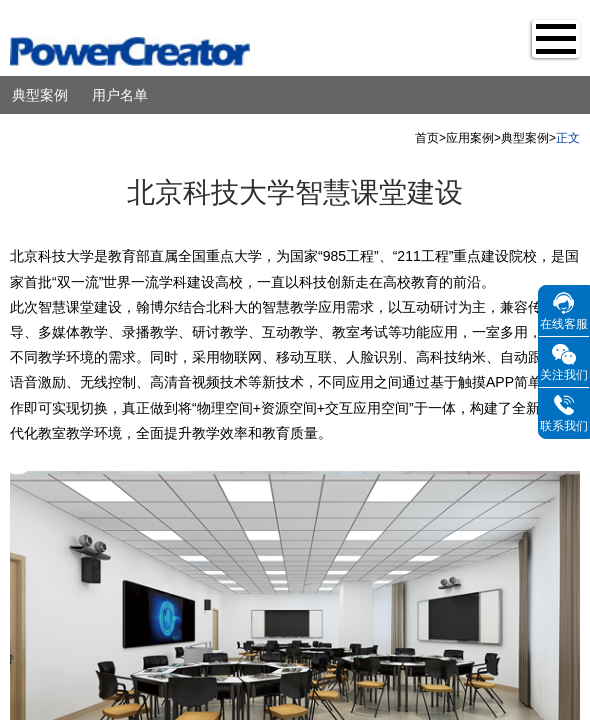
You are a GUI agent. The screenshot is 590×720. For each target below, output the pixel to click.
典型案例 (40, 95)
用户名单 (120, 95)
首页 (427, 138)
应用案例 (470, 138)
